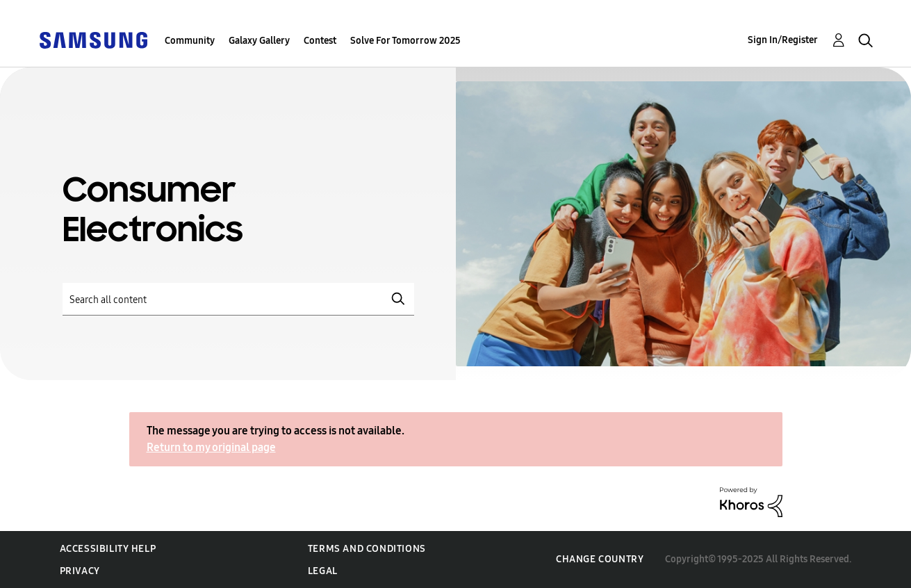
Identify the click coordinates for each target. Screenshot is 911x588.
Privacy (80, 571)
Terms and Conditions (367, 549)
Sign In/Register (783, 40)
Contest (320, 41)
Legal (323, 571)
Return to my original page (211, 447)
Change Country (600, 559)
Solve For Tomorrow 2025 (405, 41)
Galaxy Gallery (259, 41)
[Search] (238, 299)
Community (190, 41)
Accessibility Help (108, 549)
